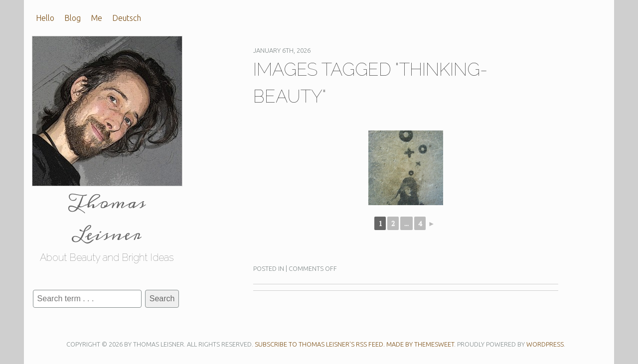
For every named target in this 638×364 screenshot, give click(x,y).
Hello (45, 18)
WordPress (545, 344)
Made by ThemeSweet (420, 344)
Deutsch (127, 18)
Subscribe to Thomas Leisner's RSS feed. (320, 344)
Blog (73, 18)
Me (96, 18)
